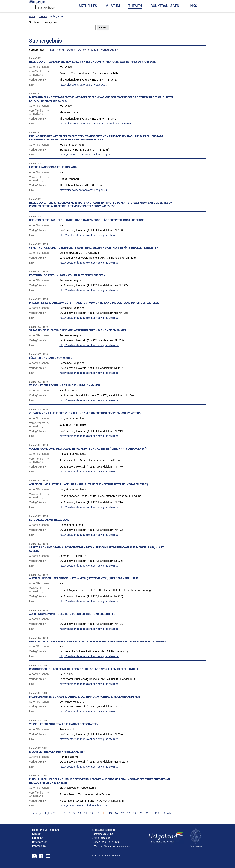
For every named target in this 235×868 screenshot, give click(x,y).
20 (141, 819)
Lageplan (38, 844)
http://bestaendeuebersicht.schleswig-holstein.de (89, 241)
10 (79, 819)
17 (122, 819)
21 (147, 819)
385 (157, 819)
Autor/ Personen (88, 56)
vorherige (36, 819)
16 (116, 819)
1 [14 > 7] (50, 819)
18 (129, 819)
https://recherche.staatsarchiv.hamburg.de (85, 161)
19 (135, 819)
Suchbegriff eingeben (43, 28)
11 (86, 819)
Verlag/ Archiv (109, 56)
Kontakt (37, 840)
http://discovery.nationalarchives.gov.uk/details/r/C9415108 (95, 130)
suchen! (103, 33)
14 (104, 819)
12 (92, 819)
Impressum (39, 852)
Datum (71, 56)
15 (110, 819)
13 (98, 819)
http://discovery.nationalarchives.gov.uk (83, 91)
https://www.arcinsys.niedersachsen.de (83, 812)
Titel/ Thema (56, 56)
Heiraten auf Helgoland (46, 836)
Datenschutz (40, 848)
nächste (167, 819)
